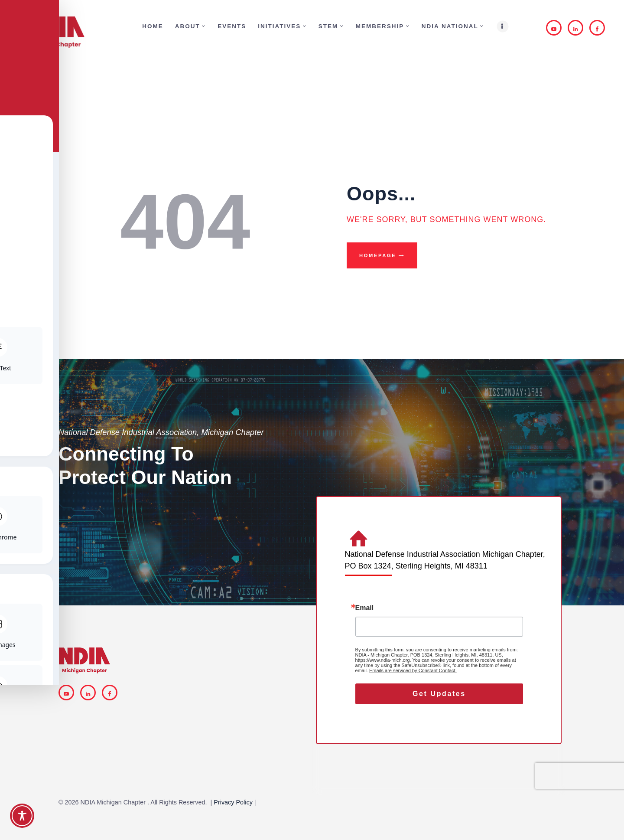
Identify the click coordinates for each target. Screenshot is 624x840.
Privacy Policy (233, 802)
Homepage (378, 255)
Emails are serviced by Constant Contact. (413, 670)
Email (365, 608)
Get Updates (439, 694)
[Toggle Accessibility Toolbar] (22, 816)
